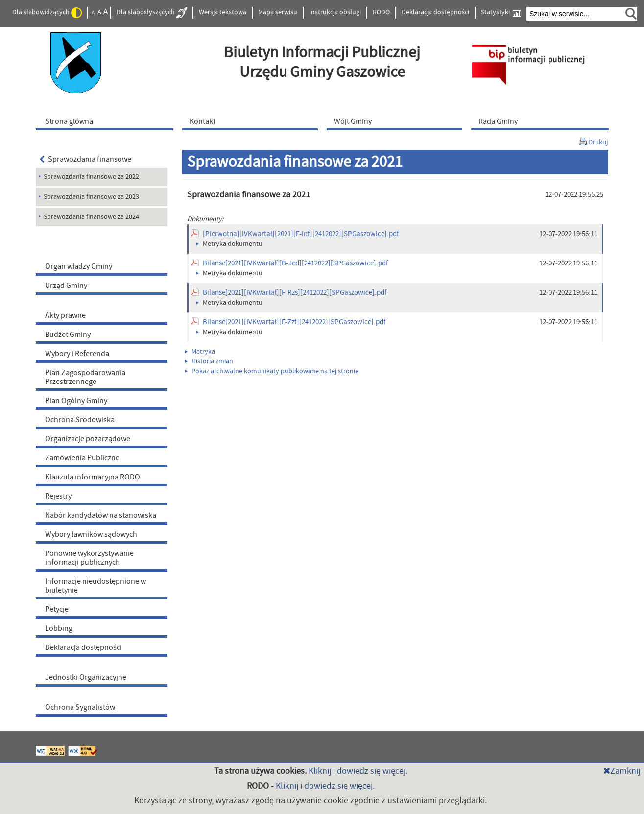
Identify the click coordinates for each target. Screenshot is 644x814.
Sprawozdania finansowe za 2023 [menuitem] (91, 197)
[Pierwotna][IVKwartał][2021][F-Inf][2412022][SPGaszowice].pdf (301, 234)
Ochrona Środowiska (80, 420)
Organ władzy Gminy (79, 266)
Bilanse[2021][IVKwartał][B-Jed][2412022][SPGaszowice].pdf (295, 263)
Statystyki (501, 12)
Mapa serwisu (278, 12)
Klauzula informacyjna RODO (93, 477)
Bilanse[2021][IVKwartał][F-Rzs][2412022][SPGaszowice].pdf (295, 293)
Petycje (57, 609)
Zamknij (622, 771)
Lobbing (59, 628)
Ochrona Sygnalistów (80, 707)
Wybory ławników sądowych (91, 534)
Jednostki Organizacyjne (86, 677)
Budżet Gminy (68, 335)
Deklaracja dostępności (435, 12)
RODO (381, 12)
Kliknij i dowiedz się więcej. (358, 771)
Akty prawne (65, 315)
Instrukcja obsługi (335, 12)
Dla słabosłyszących (152, 13)
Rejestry (58, 496)
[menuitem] (107, 121)
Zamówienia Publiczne (82, 458)
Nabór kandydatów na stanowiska (101, 515)
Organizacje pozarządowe (88, 439)
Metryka (200, 352)
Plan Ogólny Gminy (76, 401)
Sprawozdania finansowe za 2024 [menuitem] (91, 217)
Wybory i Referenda (77, 354)
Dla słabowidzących (47, 13)
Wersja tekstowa (223, 12)
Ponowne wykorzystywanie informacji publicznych (89, 558)
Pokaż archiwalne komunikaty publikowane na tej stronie (272, 371)
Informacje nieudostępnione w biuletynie (95, 586)
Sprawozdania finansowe (86, 159)
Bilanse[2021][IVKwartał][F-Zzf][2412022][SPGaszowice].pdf (294, 322)
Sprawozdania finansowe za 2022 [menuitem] (91, 177)
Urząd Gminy (66, 286)
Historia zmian (209, 361)
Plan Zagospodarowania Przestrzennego (85, 377)
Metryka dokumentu (229, 244)
